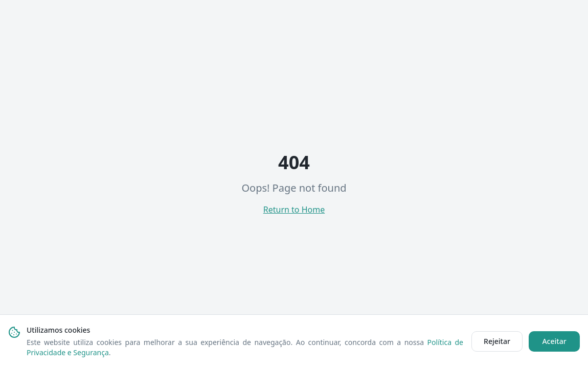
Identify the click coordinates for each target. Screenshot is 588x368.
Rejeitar (497, 341)
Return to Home (294, 210)
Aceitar (554, 341)
